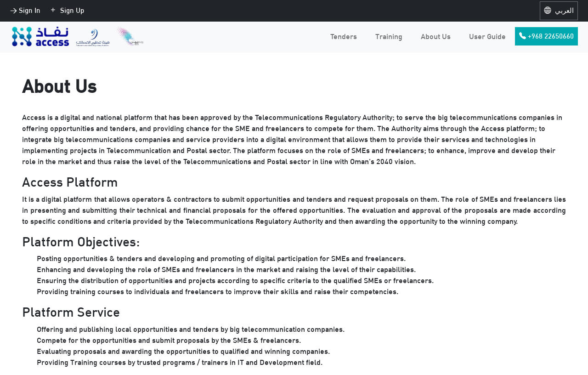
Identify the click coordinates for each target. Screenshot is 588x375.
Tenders (344, 36)
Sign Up (67, 10)
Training (389, 36)
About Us (436, 36)
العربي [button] (559, 10)
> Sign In (25, 10)
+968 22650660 (546, 36)
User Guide (487, 36)
